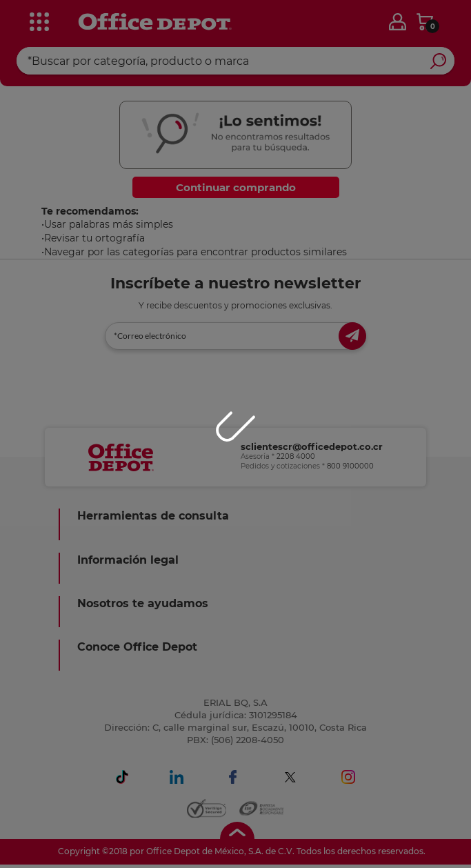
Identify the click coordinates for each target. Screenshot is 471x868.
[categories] (39, 20)
